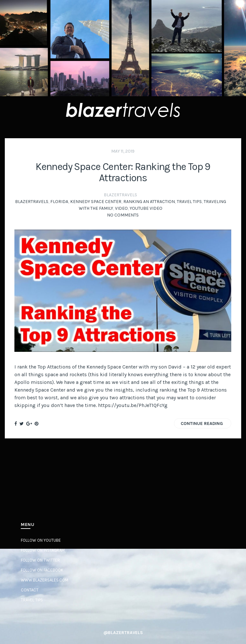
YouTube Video (146, 208)
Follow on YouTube (41, 540)
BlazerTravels (32, 202)
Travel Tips (189, 202)
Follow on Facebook (42, 570)
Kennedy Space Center (96, 202)
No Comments (123, 215)
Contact (30, 590)
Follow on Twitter (40, 560)
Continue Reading (202, 424)
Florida (59, 202)
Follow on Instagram (43, 550)
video (121, 208)
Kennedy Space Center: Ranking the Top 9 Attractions (123, 172)
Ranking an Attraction (149, 202)
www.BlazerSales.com (45, 580)
